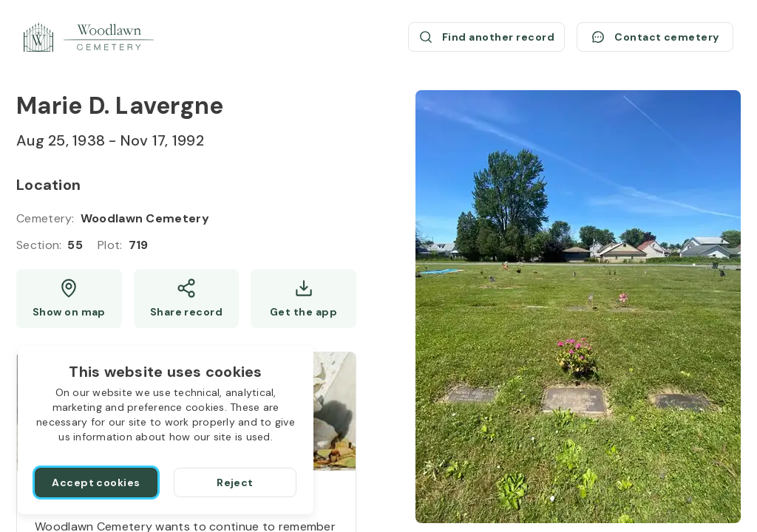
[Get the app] (303, 299)
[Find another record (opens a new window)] (486, 37)
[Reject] (235, 482)
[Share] (187, 299)
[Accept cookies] (96, 482)
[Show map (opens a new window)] (69, 299)
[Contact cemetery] (655, 37)
